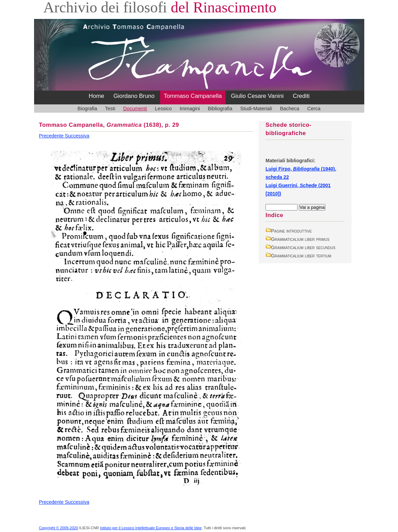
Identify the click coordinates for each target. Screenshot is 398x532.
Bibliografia (220, 109)
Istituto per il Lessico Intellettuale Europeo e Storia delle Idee (151, 528)
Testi (110, 109)
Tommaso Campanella (193, 96)
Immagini (190, 109)
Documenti (135, 109)
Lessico (163, 109)
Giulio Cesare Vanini (257, 96)
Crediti (301, 96)
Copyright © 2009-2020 (59, 528)
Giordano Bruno (134, 96)
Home (97, 96)
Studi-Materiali (256, 109)
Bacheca (290, 109)
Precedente (52, 136)
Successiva (77, 136)
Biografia (87, 109)
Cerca (314, 109)
